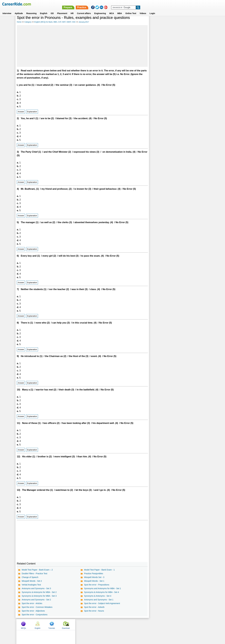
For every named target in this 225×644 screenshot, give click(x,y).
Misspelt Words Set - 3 (94, 577)
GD (52, 10)
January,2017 (84, 22)
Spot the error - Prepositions (97, 585)
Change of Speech (30, 577)
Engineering (100, 10)
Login (152, 10)
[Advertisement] (82, 46)
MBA (120, 10)
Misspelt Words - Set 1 (94, 581)
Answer (21, 112)
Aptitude (19, 10)
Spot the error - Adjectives (33, 611)
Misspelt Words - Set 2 (32, 581)
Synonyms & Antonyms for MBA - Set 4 (102, 592)
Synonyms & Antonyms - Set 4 (98, 596)
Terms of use (111, 624)
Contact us (98, 624)
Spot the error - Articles (32, 603)
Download (199, 22)
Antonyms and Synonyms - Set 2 (36, 600)
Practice (164, 4)
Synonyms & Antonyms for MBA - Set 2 (39, 592)
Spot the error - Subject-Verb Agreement (102, 603)
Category (28, 22)
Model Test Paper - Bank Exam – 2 (37, 570)
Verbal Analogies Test (31, 585)
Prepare (150, 4)
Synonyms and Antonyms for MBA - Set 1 (103, 588)
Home (19, 22)
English (44, 10)
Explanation (32, 112)
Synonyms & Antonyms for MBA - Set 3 (39, 596)
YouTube (133, 624)
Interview (7, 10)
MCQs (157, 22)
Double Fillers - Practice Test (34, 573)
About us (86, 624)
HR (72, 10)
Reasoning (31, 10)
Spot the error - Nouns (94, 611)
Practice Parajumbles (94, 573)
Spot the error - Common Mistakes (37, 607)
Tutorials (185, 22)
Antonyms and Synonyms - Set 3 (36, 588)
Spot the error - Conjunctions (35, 615)
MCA (112, 10)
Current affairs (84, 10)
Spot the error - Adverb (94, 607)
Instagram (144, 624)
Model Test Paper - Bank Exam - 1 (99, 570)
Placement (62, 10)
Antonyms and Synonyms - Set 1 (99, 600)
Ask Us (123, 624)
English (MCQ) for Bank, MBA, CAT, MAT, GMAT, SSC (55, 22)
